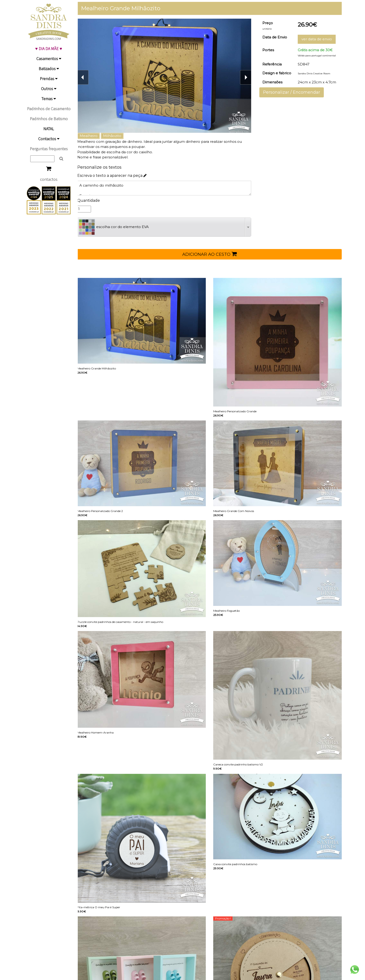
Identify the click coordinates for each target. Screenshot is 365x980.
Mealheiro (93, 136)
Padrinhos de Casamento (49, 109)
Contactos (49, 139)
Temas (49, 99)
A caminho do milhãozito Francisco (167, 188)
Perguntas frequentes (49, 149)
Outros (49, 89)
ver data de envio (318, 39)
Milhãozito (116, 136)
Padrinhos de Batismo (49, 119)
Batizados (49, 69)
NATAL (49, 129)
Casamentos (49, 59)
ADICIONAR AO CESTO (212, 254)
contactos (49, 179)
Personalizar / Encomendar (293, 92)
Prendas (49, 79)
